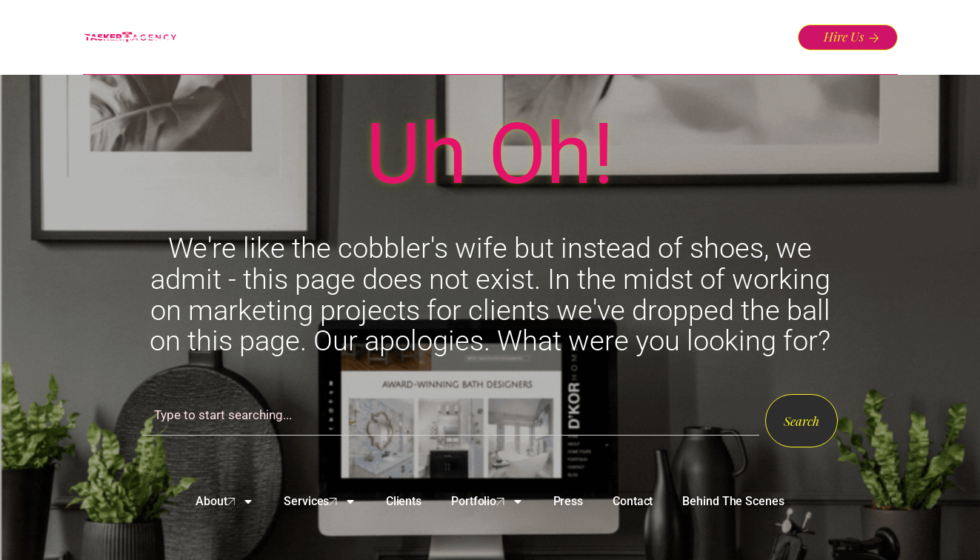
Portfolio (487, 501)
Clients (404, 501)
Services (320, 501)
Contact (633, 501)
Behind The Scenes (733, 501)
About (225, 501)
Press (569, 501)
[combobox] (451, 415)
